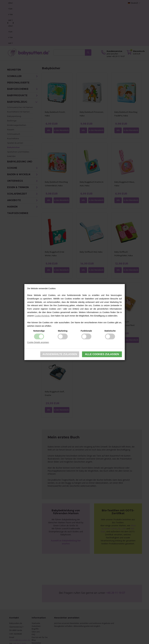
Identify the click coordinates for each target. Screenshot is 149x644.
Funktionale (86, 331)
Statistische (110, 331)
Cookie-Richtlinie (42, 316)
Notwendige (39, 331)
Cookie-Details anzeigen (38, 342)
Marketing (63, 331)
